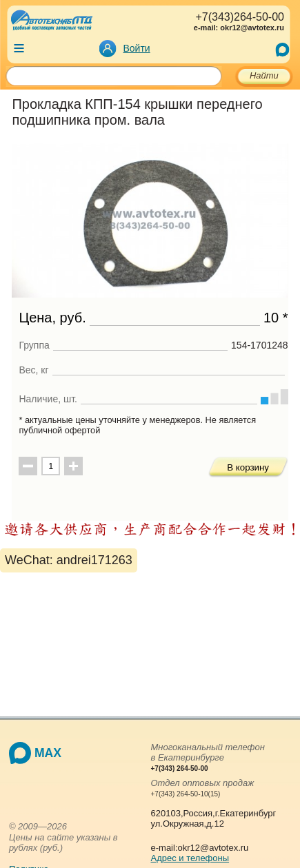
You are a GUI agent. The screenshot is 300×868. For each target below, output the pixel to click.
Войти (137, 48)
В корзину (248, 467)
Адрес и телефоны (190, 858)
